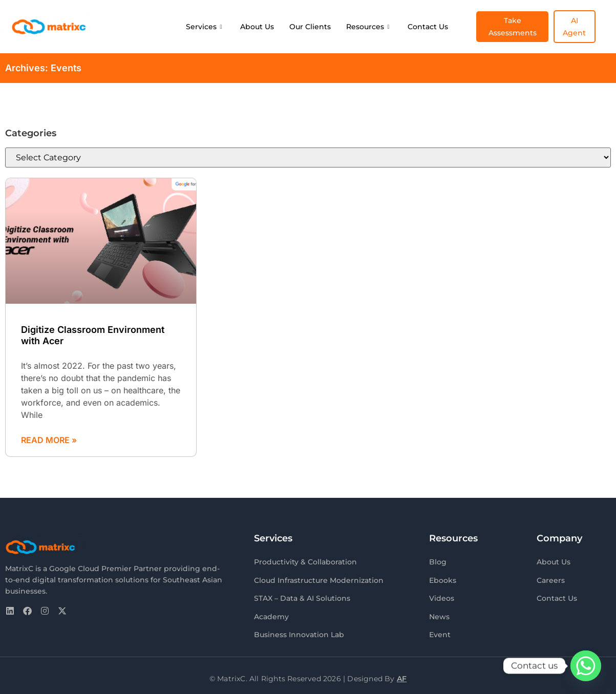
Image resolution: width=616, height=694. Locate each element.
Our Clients (310, 27)
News (439, 614)
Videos (442, 597)
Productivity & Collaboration (305, 562)
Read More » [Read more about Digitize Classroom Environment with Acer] (49, 440)
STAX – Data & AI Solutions (302, 597)
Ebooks (443, 579)
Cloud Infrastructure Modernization (319, 579)
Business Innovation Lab (299, 632)
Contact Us (428, 27)
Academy (271, 614)
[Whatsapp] (586, 666)
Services (204, 27)
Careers (551, 579)
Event (440, 632)
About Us (257, 27)
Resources (368, 27)
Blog (438, 562)
